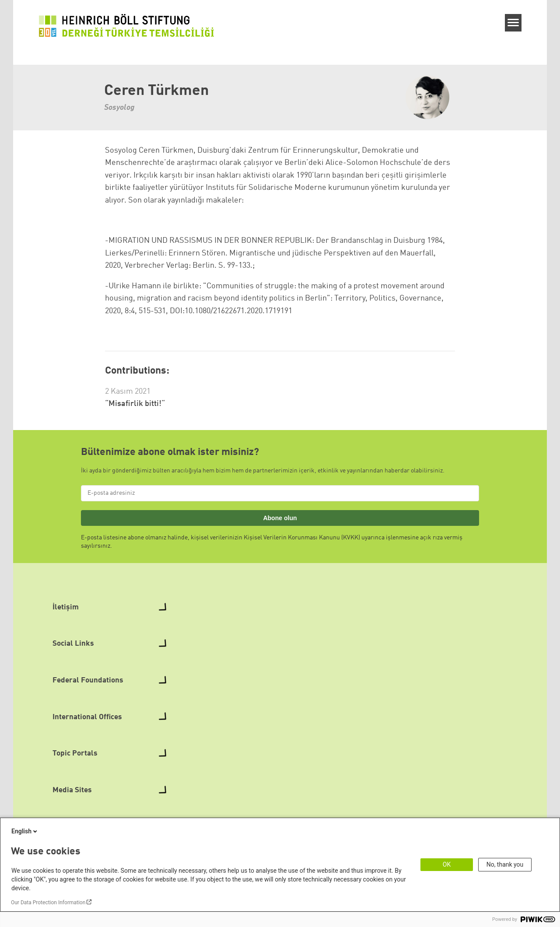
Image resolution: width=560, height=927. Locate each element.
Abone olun (280, 518)
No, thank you (505, 864)
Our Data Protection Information (48, 903)
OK (447, 864)
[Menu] (513, 23)
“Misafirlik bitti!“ (135, 404)
